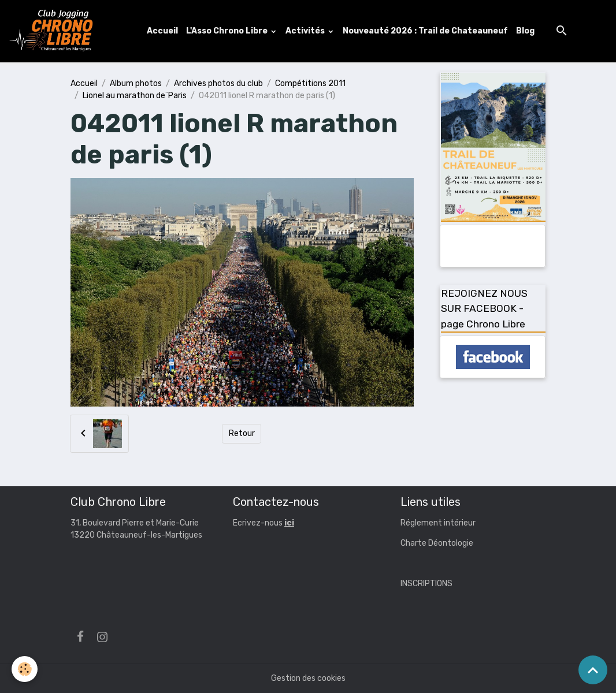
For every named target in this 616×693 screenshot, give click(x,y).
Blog (525, 31)
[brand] (54, 31)
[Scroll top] (593, 670)
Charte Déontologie (437, 543)
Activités (306, 31)
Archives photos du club (218, 83)
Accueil (162, 31)
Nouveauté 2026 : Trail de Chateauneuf (425, 31)
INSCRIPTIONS (426, 584)
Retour (242, 433)
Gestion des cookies (308, 678)
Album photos (136, 83)
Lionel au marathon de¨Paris (135, 96)
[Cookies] (25, 669)
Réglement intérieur (438, 523)
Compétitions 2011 (310, 83)
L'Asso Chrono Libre (228, 31)
